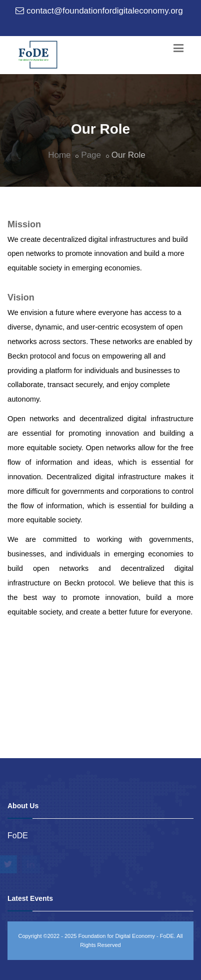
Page (91, 155)
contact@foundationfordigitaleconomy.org (105, 11)
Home (59, 155)
